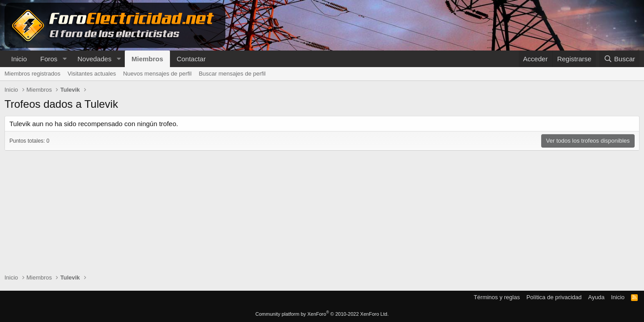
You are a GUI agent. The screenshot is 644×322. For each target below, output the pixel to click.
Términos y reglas (497, 297)
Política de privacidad (554, 297)
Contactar (191, 59)
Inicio (19, 59)
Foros (49, 59)
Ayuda (596, 297)
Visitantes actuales (92, 74)
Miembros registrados (32, 74)
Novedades (94, 59)
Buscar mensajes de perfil (232, 74)
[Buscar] (619, 59)
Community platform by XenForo (322, 314)
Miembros (147, 59)
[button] (64, 59)
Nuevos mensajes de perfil (157, 74)
